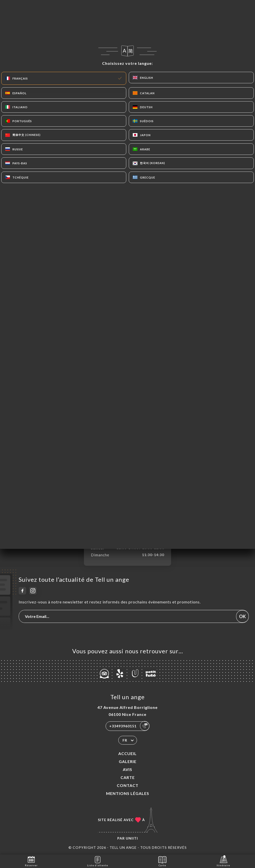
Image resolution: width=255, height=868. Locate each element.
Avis (127, 769)
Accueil (127, 753)
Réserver (31, 861)
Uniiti (132, 838)
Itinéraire (223, 861)
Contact (128, 785)
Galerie (128, 761)
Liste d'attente (98, 861)
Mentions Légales (128, 793)
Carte (128, 777)
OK (242, 616)
